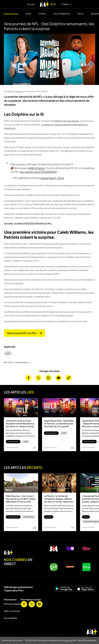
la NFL (8, 353)
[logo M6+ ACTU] (48, 4)
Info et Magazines (62, 14)
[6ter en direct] (86, 548)
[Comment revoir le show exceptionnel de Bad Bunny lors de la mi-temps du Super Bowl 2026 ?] (21, 408)
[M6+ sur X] (32, 604)
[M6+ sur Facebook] (24, 604)
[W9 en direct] (70, 548)
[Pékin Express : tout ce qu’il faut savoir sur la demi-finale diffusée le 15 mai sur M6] (21, 483)
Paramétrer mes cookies (12, 640)
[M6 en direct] (22, 553)
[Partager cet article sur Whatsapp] (48, 378)
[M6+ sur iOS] (85, 589)
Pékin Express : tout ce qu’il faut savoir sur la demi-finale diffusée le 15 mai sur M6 (20, 499)
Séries (80, 14)
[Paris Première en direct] (70, 567)
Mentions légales (12, 604)
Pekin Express (29, 517)
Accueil (31, 4)
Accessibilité (10, 618)
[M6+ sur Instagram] (39, 604)
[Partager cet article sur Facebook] (28, 378)
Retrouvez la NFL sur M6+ (24, 333)
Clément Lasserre (15, 91)
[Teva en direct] (86, 567)
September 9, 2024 (52, 178)
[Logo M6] (73, 448)
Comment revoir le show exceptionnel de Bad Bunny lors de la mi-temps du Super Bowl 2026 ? (21, 423)
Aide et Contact (12, 611)
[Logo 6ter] (73, 528)
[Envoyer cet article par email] (59, 378)
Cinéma (42, 14)
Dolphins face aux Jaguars (67, 121)
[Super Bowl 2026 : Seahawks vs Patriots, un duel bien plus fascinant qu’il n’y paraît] (59, 408)
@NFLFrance (37, 168)
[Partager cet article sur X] (38, 378)
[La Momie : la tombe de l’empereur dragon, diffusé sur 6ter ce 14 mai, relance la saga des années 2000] (59, 483)
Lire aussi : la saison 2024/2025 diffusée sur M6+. (28, 223)
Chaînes (66, 4)
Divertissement (11, 14)
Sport (28, 14)
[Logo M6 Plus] (35, 448)
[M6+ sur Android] (64, 589)
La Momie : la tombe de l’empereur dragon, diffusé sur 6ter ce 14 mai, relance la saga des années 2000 (58, 499)
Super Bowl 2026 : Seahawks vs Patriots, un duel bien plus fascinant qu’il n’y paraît (59, 423)
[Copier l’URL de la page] (69, 378)
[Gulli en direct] (54, 567)
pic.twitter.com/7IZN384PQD (38, 172)
